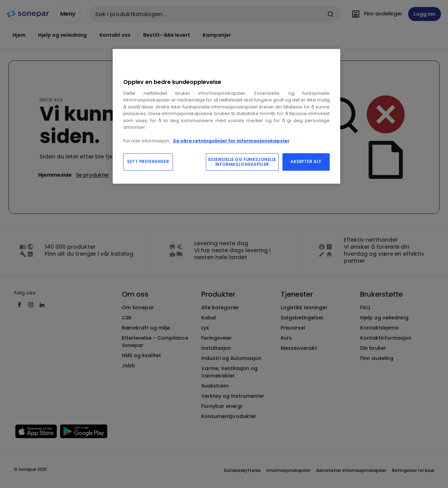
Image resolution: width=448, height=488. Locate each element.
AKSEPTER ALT (306, 162)
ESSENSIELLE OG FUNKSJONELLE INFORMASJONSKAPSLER (242, 162)
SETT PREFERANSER (148, 162)
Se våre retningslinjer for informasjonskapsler (231, 141)
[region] (226, 116)
